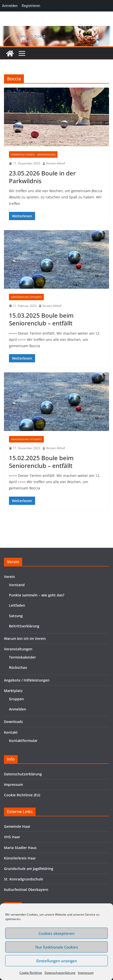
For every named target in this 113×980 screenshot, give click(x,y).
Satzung (16, 616)
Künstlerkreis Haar (20, 858)
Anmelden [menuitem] (10, 6)
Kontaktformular (23, 741)
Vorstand (17, 585)
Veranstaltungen (18, 649)
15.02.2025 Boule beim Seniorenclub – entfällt (41, 462)
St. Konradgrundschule (24, 879)
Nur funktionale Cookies (57, 947)
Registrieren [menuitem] (31, 6)
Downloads (13, 722)
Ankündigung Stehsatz (26, 297)
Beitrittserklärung (24, 626)
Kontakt (11, 732)
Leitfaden (17, 605)
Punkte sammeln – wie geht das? (37, 595)
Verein (9, 577)
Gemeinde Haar (17, 826)
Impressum (86, 973)
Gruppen (16, 699)
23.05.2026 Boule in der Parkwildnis (42, 177)
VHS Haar (12, 837)
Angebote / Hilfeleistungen (27, 680)
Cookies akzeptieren (56, 933)
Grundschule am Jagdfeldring (29, 869)
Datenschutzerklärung (60, 973)
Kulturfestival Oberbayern (26, 890)
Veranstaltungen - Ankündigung (33, 154)
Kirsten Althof (56, 163)
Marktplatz (13, 691)
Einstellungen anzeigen (57, 961)
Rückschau (18, 667)
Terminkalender (22, 657)
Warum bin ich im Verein (25, 638)
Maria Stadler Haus (20, 848)
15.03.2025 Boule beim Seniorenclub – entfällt (41, 319)
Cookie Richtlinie (31, 973)
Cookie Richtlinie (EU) (22, 795)
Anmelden (18, 709)
